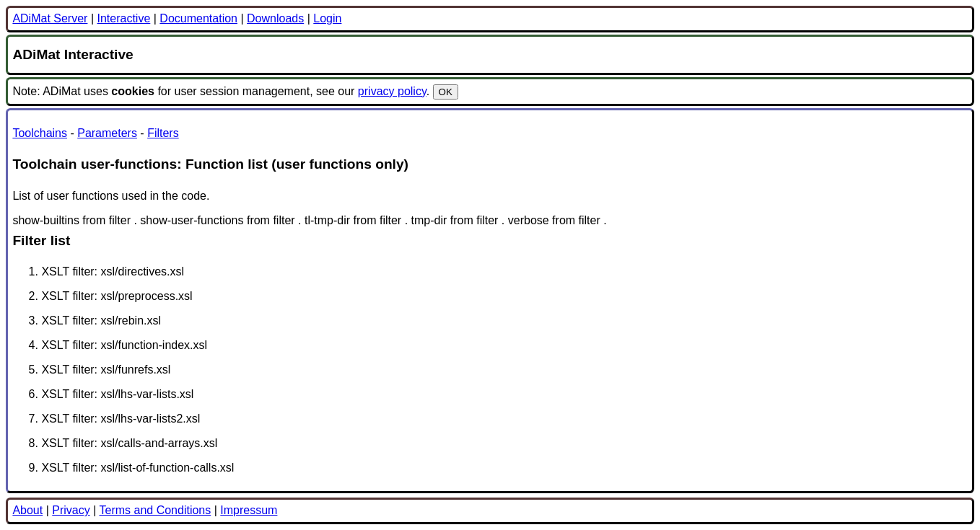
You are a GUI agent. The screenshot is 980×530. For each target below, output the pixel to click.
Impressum (249, 510)
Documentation (198, 18)
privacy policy (392, 91)
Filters (163, 133)
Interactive (123, 18)
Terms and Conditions (155, 510)
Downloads (275, 18)
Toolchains (40, 133)
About (27, 510)
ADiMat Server (50, 18)
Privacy (71, 510)
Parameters (107, 133)
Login (327, 18)
